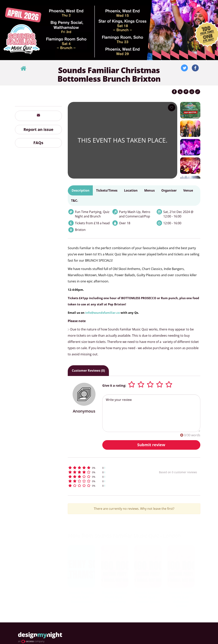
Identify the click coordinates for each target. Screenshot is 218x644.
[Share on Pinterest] (186, 92)
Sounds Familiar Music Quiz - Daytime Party (115, 597)
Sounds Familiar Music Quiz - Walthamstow (82, 597)
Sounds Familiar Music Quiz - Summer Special (148, 597)
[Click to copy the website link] (198, 92)
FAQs (38, 143)
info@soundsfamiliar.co (102, 313)
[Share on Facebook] (174, 92)
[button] (105, 468)
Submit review (151, 445)
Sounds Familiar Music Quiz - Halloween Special (181, 599)
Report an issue (38, 129)
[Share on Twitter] (180, 92)
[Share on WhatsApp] (192, 92)
